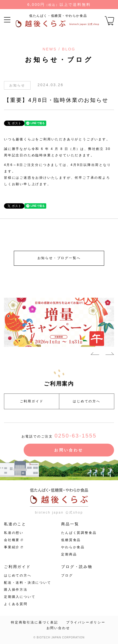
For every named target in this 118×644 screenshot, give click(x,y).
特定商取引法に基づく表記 (35, 622)
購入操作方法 (16, 590)
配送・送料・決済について (28, 583)
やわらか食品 (73, 547)
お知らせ (17, 85)
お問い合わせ (69, 450)
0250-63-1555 (75, 436)
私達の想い (14, 533)
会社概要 (12, 540)
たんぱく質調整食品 (79, 533)
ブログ (67, 575)
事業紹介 (12, 547)
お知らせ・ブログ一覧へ (59, 258)
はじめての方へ (87, 401)
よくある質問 (16, 604)
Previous (95, 355)
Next (110, 355)
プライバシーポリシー (86, 622)
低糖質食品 (71, 540)
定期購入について (20, 597)
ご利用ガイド (32, 401)
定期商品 (69, 554)
